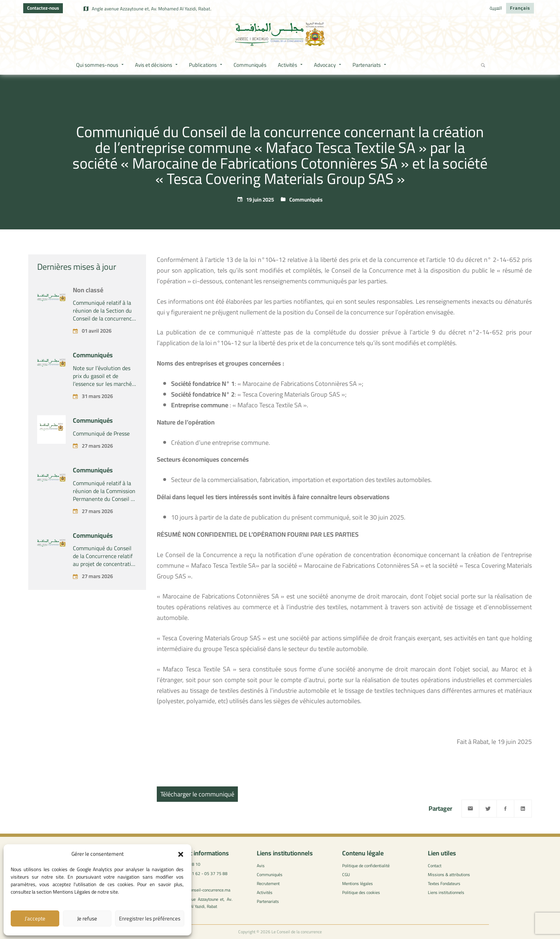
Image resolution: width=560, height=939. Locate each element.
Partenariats (268, 901)
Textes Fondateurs (444, 883)
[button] (181, 854)
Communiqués (306, 200)
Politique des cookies (361, 892)
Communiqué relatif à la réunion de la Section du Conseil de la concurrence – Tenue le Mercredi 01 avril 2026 (104, 341)
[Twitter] (488, 809)
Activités (265, 892)
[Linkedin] (523, 809)
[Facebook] (505, 809)
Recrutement (268, 883)
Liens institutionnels (446, 892)
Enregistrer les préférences (150, 918)
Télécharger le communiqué (197, 794)
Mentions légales (357, 883)
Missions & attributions (449, 875)
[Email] (470, 809)
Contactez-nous (43, 8)
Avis (261, 866)
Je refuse (87, 918)
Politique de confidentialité (366, 866)
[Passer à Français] (520, 8)
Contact (435, 866)
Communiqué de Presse (101, 456)
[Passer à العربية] (496, 8)
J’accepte (35, 918)
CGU (346, 875)
